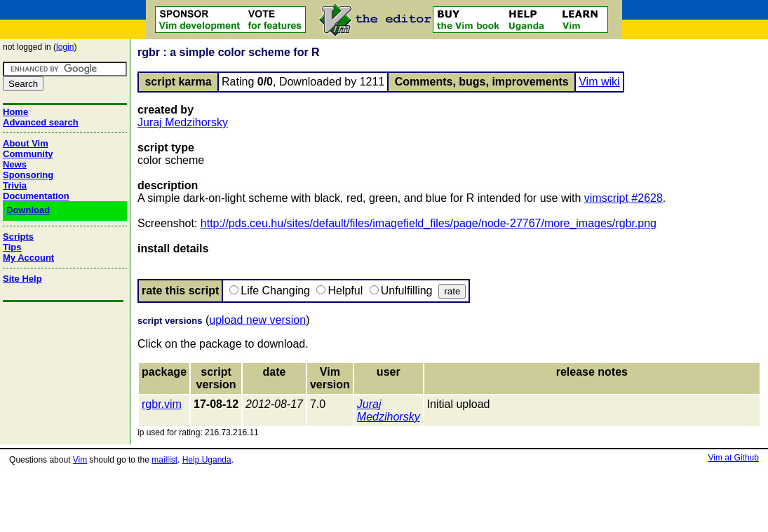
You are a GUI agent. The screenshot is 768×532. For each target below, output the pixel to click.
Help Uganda (207, 460)
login (65, 47)
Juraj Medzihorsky (183, 122)
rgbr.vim (162, 404)
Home (15, 112)
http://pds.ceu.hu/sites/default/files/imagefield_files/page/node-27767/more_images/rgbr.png (429, 223)
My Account (28, 258)
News (15, 164)
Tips (12, 247)
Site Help (22, 279)
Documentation (36, 196)
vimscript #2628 (624, 198)
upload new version (257, 320)
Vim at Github (733, 458)
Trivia (15, 185)
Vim (80, 460)
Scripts (18, 237)
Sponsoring (28, 175)
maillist (164, 460)
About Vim (26, 143)
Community (28, 154)
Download (28, 210)
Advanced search (41, 122)
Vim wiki (599, 82)
